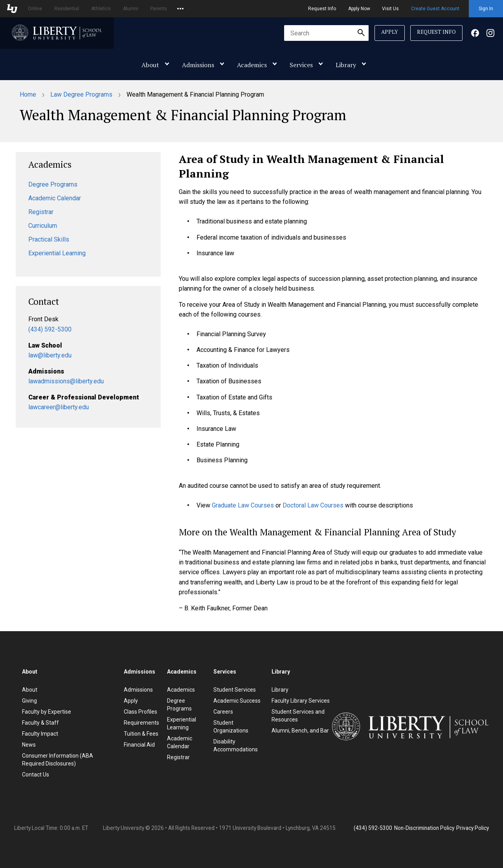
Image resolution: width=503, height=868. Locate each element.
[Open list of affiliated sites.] (180, 9)
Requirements (141, 723)
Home (28, 94)
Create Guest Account (435, 9)
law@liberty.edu (50, 355)
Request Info (322, 9)
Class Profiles (140, 712)
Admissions (198, 65)
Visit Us (390, 9)
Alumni (131, 9)
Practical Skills (49, 239)
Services (301, 65)
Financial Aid (139, 745)
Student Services (235, 690)
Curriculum (43, 226)
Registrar (41, 212)
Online (35, 9)
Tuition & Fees (141, 734)
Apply (390, 32)
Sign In (486, 9)
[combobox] (326, 33)
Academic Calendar (55, 198)
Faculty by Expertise (47, 712)
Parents (159, 9)
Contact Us (36, 775)
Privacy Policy (473, 828)
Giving (29, 701)
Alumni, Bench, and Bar (300, 731)
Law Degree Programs (81, 94)
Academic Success (237, 701)
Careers (223, 712)
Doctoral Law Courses (313, 505)
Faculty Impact (40, 734)
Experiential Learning (57, 253)
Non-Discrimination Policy (424, 828)
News (29, 745)
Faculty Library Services (301, 701)
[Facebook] (475, 35)
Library (346, 65)
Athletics (101, 9)
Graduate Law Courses (243, 505)
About (150, 65)
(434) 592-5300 (50, 329)
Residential (67, 9)
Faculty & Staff (40, 723)
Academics (252, 65)
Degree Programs (53, 184)
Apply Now (359, 9)
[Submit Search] (361, 33)
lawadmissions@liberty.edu (66, 381)
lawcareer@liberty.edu (59, 407)
